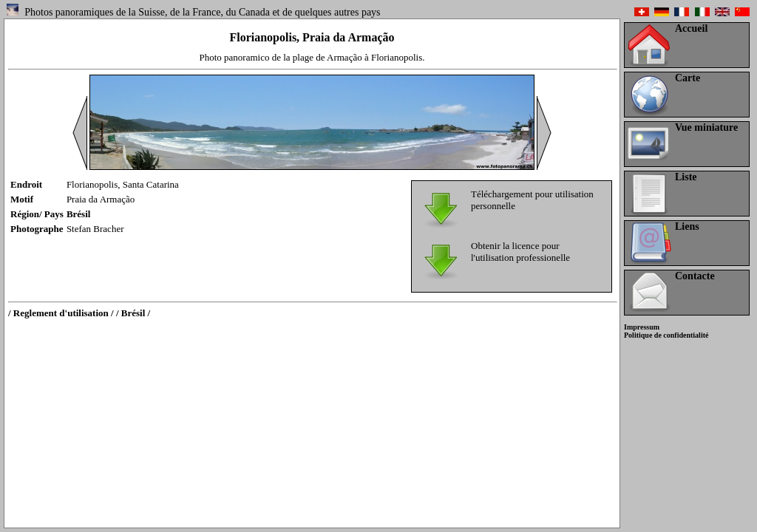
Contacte (695, 276)
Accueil (691, 28)
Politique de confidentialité (666, 335)
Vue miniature (706, 127)
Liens (687, 226)
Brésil (79, 214)
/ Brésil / (133, 313)
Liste (686, 177)
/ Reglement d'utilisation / (61, 313)
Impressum (642, 327)
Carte (688, 78)
